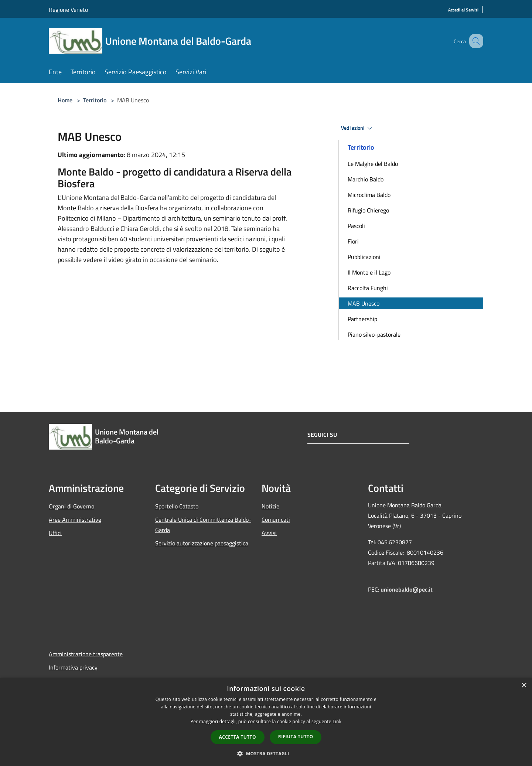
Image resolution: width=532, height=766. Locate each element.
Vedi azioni (358, 128)
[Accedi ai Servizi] (463, 10)
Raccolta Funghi (368, 288)
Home (65, 100)
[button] (266, 753)
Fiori (353, 241)
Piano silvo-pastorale (374, 334)
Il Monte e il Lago (369, 272)
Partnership (362, 319)
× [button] (524, 686)
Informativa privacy (73, 667)
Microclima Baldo (369, 195)
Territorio (96, 100)
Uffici (55, 533)
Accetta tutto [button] (238, 737)
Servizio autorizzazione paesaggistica (202, 543)
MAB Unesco (364, 303)
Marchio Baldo (366, 179)
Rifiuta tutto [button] (296, 737)
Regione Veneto (68, 10)
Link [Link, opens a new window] (337, 721)
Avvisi (269, 533)
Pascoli (356, 226)
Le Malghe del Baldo (373, 164)
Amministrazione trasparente (86, 654)
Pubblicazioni (364, 257)
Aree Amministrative (75, 520)
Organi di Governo (71, 506)
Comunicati (276, 520)
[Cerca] (474, 41)
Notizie (270, 506)
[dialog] (266, 722)
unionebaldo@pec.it (407, 589)
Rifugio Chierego (368, 210)
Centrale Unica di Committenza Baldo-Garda (203, 525)
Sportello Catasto (177, 506)
